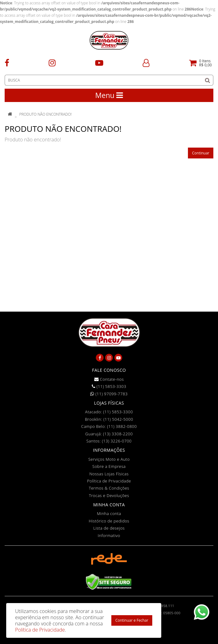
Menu (109, 95)
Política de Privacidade (109, 481)
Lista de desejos (109, 528)
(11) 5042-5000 (118, 419)
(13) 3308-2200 (118, 434)
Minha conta (109, 513)
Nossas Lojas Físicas (109, 474)
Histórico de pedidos (109, 521)
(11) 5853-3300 (118, 412)
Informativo (109, 535)
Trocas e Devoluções (109, 495)
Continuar (201, 153)
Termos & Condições (109, 488)
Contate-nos (109, 379)
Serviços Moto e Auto (109, 459)
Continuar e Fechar (132, 620)
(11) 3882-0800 (122, 426)
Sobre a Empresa (109, 466)
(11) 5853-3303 (109, 386)
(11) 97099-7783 (109, 394)
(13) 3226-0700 (117, 441)
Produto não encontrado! (45, 114)
